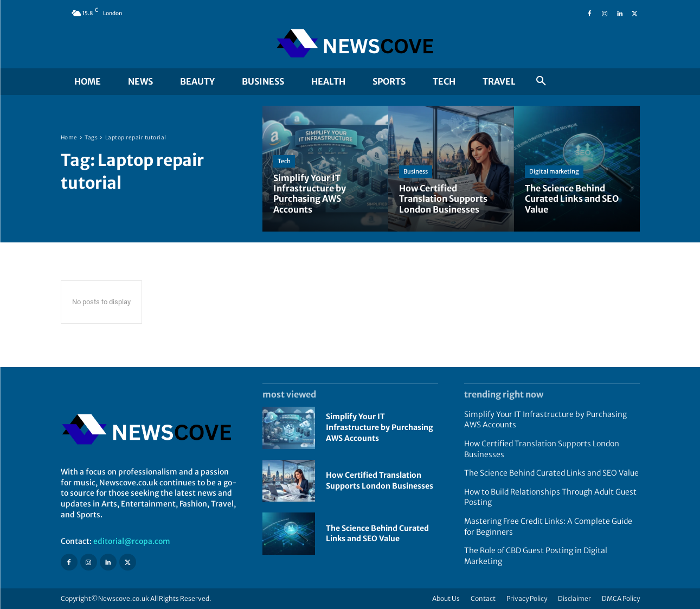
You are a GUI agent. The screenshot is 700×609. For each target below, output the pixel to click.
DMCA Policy (621, 598)
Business (416, 171)
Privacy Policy (527, 598)
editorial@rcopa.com (132, 541)
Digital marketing (554, 171)
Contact (483, 598)
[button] (541, 81)
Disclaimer (574, 598)
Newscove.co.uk (124, 598)
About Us (446, 598)
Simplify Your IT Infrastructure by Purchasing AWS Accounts (380, 427)
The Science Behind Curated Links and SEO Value (377, 534)
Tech (284, 161)
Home (69, 137)
